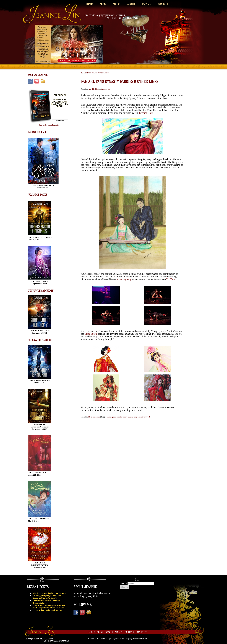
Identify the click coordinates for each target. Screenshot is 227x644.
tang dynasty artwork (142, 417)
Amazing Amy (124, 279)
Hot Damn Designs (140, 639)
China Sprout (91, 334)
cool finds (96, 417)
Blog (103, 4)
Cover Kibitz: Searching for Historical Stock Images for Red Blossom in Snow (49, 607)
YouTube (171, 279)
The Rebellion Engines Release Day (47, 610)
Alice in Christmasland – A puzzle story (49, 593)
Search (124, 583)
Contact (163, 4)
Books (116, 4)
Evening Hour (146, 113)
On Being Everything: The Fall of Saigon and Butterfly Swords (47, 597)
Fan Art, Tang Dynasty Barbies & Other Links (120, 82)
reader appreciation (125, 417)
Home (89, 4)
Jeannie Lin (106, 89)
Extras (147, 4)
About (131, 4)
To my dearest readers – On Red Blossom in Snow (46, 602)
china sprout (112, 417)
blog (90, 417)
